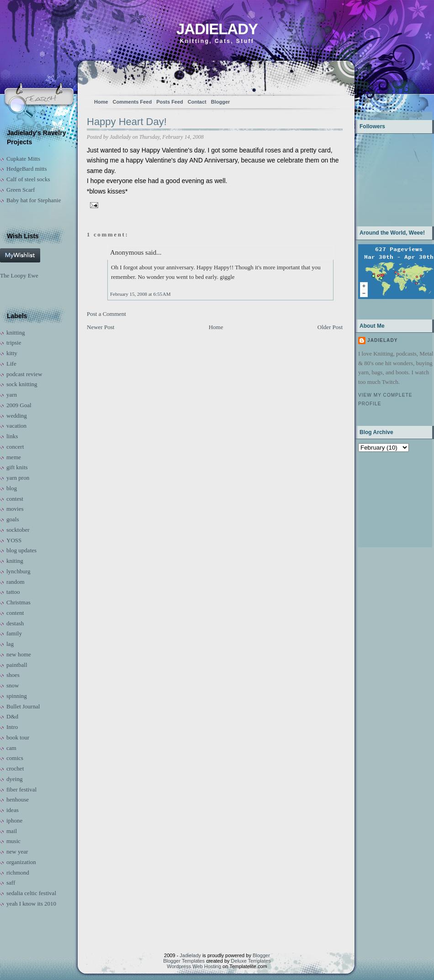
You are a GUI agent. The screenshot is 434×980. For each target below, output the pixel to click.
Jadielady (217, 29)
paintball (17, 665)
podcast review (24, 374)
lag (10, 644)
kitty (12, 353)
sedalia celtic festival (31, 893)
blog (12, 488)
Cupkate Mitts (23, 159)
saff (11, 883)
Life (11, 364)
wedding (17, 416)
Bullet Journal (23, 706)
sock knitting (22, 384)
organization (21, 862)
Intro (12, 727)
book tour (18, 737)
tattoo (13, 592)
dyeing (14, 779)
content (15, 613)
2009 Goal (19, 405)
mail (12, 831)
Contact (197, 102)
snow (13, 685)
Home (101, 102)
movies (15, 509)
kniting (15, 561)
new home (19, 654)
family (14, 633)
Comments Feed (132, 102)
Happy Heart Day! (127, 122)
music (13, 841)
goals (13, 519)
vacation (16, 426)
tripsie (14, 343)
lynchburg (18, 571)
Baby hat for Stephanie (34, 200)
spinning (17, 696)
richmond (18, 873)
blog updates (21, 550)
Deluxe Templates (251, 961)
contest (15, 499)
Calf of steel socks (28, 179)
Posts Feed (170, 102)
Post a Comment (106, 314)
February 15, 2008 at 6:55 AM (140, 294)
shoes (13, 675)
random (16, 582)
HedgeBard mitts (26, 169)
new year (17, 852)
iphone (14, 820)
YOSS (14, 540)
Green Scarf (21, 190)
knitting (16, 333)
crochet (15, 768)
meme (14, 457)
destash (15, 623)
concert (15, 447)
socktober (18, 530)
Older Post (330, 327)
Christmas (19, 602)
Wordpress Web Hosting (194, 966)
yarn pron (18, 478)
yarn (12, 395)
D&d (12, 716)
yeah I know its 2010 (31, 904)
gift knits (17, 467)
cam (11, 748)
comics (15, 758)
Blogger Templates (184, 961)
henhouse (18, 799)
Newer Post (101, 327)
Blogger (221, 102)
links (12, 436)
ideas (13, 810)
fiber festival (21, 789)
